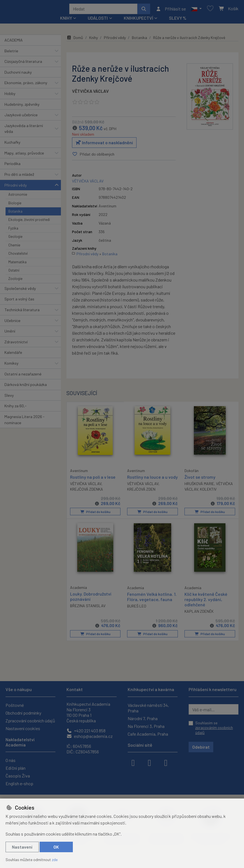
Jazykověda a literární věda (24, 131)
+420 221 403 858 (86, 731)
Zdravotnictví (16, 344)
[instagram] (150, 762)
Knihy (93, 39)
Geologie (15, 238)
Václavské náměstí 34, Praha (148, 708)
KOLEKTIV (208, 491)
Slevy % (178, 20)
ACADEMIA (14, 42)
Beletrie (11, 53)
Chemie (14, 247)
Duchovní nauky (18, 74)
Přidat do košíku (95, 519)
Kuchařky (12, 144)
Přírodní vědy (16, 187)
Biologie (15, 205)
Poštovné (15, 705)
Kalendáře (13, 354)
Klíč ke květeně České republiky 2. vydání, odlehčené (206, 606)
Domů (75, 39)
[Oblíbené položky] (210, 10)
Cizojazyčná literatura (23, 63)
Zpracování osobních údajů (30, 721)
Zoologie (15, 280)
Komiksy (11, 365)
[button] (196, 10)
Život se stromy (200, 479)
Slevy (9, 397)
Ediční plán (16, 768)
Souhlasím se (214, 728)
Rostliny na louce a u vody (147, 481)
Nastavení (22, 847)
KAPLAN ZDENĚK (199, 618)
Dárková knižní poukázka (26, 386)
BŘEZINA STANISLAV (88, 613)
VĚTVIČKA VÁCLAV (90, 93)
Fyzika (13, 230)
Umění (10, 333)
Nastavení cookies (23, 728)
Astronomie (18, 196)
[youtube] (166, 762)
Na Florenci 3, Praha (146, 726)
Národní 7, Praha (143, 718)
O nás (11, 760)
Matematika (17, 264)
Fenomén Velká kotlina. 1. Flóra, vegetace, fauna (152, 603)
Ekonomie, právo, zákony (26, 85)
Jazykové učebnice (21, 117)
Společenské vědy (20, 290)
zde (55, 860)
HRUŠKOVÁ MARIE (199, 485)
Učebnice (12, 322)
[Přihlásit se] (171, 10)
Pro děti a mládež (19, 176)
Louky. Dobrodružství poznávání (91, 603)
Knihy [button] (66, 20)
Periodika (12, 165)
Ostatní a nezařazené (23, 376)
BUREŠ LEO (137, 613)
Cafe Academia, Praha (148, 734)
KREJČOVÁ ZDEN (141, 496)
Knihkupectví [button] (138, 20)
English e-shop (19, 783)
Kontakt (75, 689)
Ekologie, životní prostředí (29, 221)
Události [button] (98, 20)
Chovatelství (18, 255)
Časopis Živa (18, 776)
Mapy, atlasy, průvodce (24, 155)
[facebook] (133, 762)
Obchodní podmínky (23, 713)
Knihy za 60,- (16, 408)
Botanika (15, 213)
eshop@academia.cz (90, 736)
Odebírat (201, 747)
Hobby (10, 95)
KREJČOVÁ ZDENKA (87, 491)
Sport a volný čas (19, 301)
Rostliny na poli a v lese (93, 478)
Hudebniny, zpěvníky (22, 106)
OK (56, 847)
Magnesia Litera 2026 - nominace (25, 422)
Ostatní (14, 272)
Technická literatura (22, 312)
